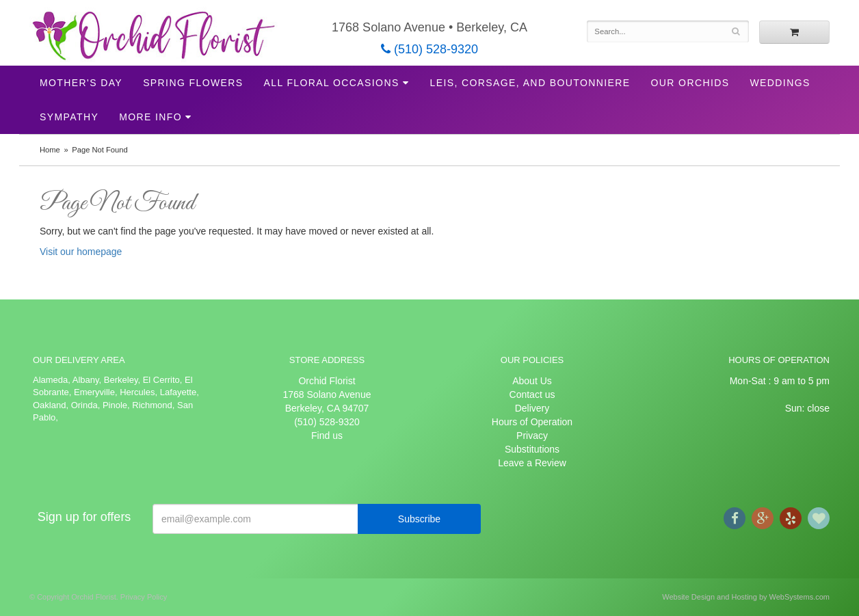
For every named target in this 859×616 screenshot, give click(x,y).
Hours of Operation (532, 422)
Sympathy (69, 117)
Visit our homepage (81, 252)
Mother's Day (81, 83)
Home (50, 150)
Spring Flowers (193, 83)
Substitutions (532, 449)
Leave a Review (532, 463)
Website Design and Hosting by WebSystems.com (746, 597)
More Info (150, 117)
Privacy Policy (144, 597)
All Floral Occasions (332, 83)
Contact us (532, 394)
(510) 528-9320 (429, 49)
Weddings (780, 83)
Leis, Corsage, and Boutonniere (530, 83)
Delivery (532, 408)
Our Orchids (690, 83)
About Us (532, 381)
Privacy (532, 436)
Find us (327, 436)
